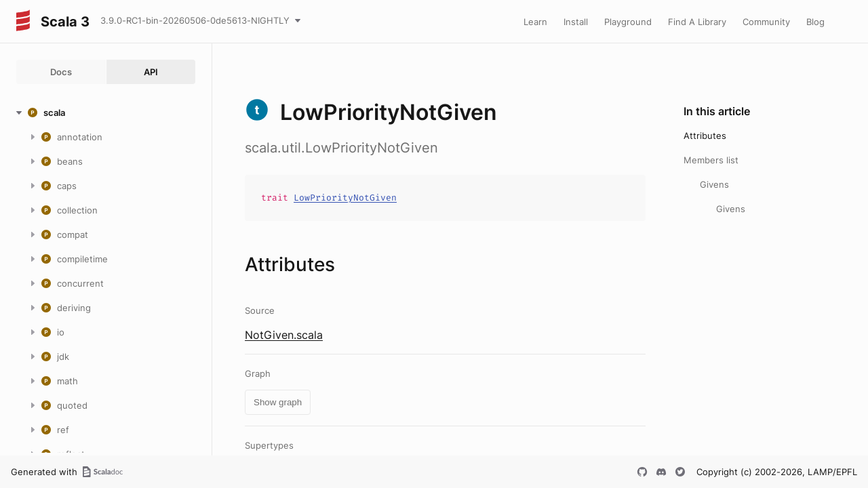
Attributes (705, 136)
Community (766, 22)
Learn (535, 22)
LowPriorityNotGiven (345, 198)
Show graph (278, 402)
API (151, 72)
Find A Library (697, 22)
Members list (711, 160)
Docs (61, 72)
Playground (628, 22)
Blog (815, 22)
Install (576, 22)
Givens (714, 184)
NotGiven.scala (284, 335)
